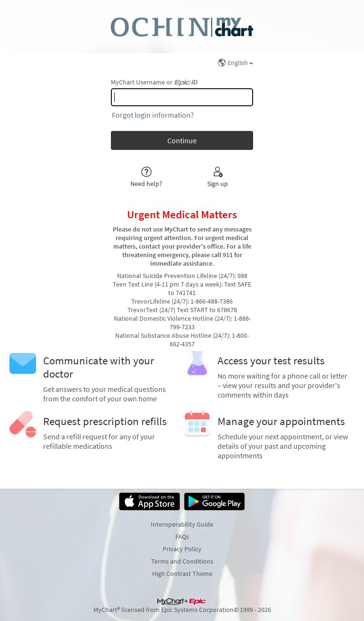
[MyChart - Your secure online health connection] (182, 27)
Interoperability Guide (182, 524)
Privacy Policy (182, 549)
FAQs (182, 537)
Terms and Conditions (182, 561)
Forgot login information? (153, 115)
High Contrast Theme (182, 574)
